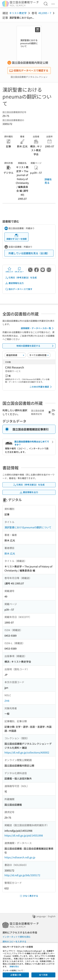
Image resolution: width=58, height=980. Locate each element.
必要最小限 (16, 975)
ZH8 (7, 701)
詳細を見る (48, 181)
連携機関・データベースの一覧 (38, 328)
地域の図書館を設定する (36, 346)
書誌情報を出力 (14, 283)
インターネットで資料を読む (17, 937)
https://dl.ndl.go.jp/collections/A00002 (27, 752)
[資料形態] (39, 355)
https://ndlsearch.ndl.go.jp (20, 857)
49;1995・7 (45, 13)
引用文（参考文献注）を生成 (21, 278)
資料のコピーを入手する (14, 942)
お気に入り (9, 270)
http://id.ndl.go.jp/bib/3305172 (22, 875)
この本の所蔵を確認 (41, 387)
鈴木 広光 (10, 553)
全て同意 (43, 975)
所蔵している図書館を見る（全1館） (29, 253)
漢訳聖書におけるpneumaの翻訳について (28, 527)
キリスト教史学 (18, 13)
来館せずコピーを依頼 (16, 237)
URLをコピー (19, 270)
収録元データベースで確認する (29, 70)
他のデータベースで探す (19, 289)
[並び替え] (15, 355)
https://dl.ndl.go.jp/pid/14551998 (24, 835)
